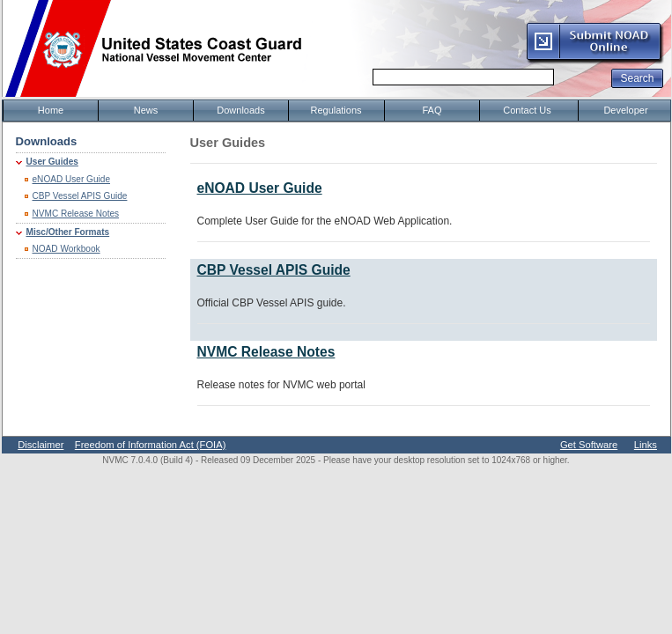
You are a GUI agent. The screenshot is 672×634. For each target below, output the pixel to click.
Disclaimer (41, 445)
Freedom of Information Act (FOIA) (151, 445)
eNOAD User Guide (72, 179)
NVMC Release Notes (76, 214)
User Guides (52, 162)
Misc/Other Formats (68, 232)
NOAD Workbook (66, 249)
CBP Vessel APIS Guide (80, 196)
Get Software (589, 445)
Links (646, 445)
